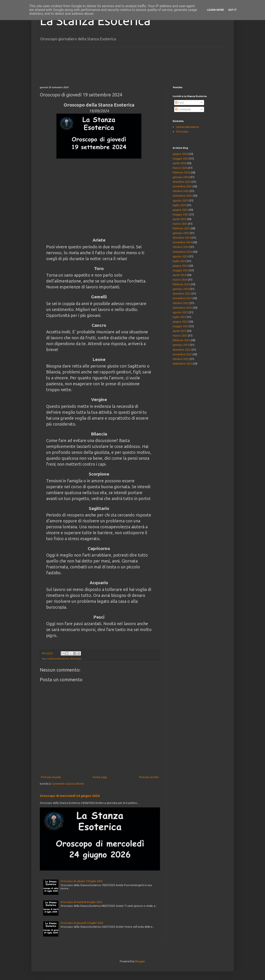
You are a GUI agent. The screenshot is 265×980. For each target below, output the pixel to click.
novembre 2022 (182, 354)
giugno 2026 (180, 154)
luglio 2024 (179, 261)
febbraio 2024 (181, 284)
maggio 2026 (181, 158)
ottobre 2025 (181, 191)
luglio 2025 (179, 205)
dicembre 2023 (182, 293)
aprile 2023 (179, 331)
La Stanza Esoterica (95, 20)
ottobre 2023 (181, 303)
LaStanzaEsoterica (58, 659)
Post (179, 103)
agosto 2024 (180, 256)
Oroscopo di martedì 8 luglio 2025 (81, 902)
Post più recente (51, 777)
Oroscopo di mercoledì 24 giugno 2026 (70, 796)
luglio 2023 (179, 317)
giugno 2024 (180, 266)
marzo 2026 (180, 168)
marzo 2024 (180, 280)
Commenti (183, 109)
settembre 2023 (182, 308)
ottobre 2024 (181, 247)
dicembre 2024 (182, 238)
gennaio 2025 (181, 233)
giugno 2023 (180, 322)
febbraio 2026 (181, 172)
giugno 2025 (180, 210)
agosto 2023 (180, 312)
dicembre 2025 (182, 182)
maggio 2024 (181, 270)
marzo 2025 (180, 224)
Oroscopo (76, 659)
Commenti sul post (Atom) (68, 784)
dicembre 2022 (182, 350)
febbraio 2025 (181, 228)
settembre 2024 (182, 252)
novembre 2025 (182, 186)
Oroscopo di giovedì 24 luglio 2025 (82, 923)
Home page (100, 777)
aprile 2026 (179, 163)
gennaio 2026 (181, 177)
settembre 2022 (182, 364)
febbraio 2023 (181, 340)
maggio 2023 (181, 326)
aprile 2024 (179, 275)
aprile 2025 (179, 219)
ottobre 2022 (181, 359)
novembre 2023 (182, 298)
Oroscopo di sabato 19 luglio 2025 (82, 881)
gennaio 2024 (181, 289)
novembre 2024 (182, 242)
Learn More (216, 10)
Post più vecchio (149, 777)
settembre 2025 (182, 196)
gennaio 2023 (181, 345)
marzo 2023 (180, 335)
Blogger (140, 961)
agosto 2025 (180, 200)
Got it (232, 10)
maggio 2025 (181, 214)
